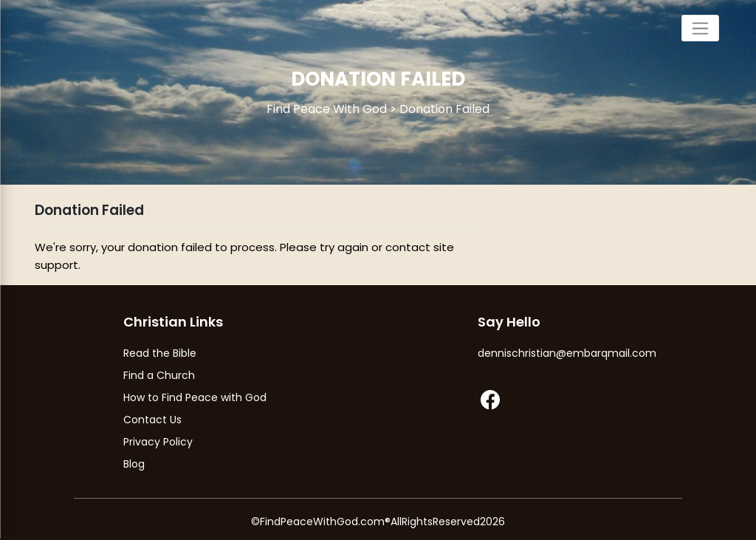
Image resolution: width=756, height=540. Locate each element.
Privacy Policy (158, 442)
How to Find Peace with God (195, 397)
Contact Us (152, 420)
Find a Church (159, 375)
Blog (134, 464)
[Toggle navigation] (700, 28)
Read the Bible (160, 353)
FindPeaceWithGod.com (322, 522)
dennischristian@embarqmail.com (567, 353)
